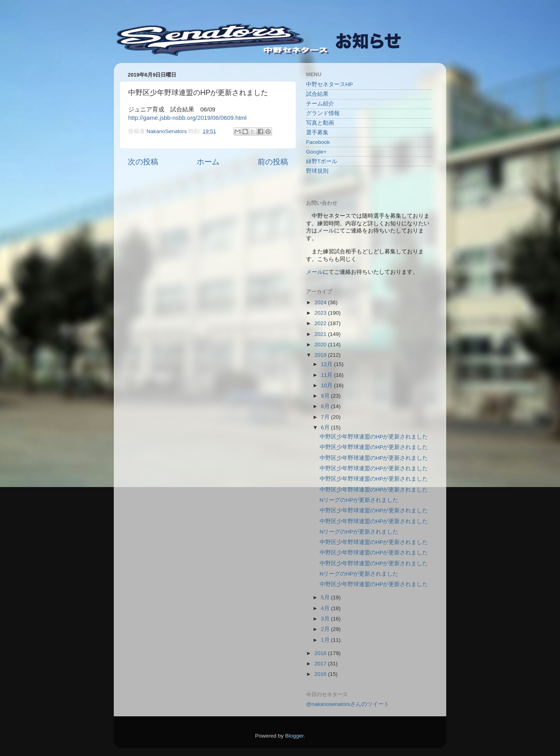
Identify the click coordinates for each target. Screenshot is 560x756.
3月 (326, 619)
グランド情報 (323, 113)
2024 (321, 302)
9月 (326, 396)
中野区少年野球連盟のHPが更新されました (374, 437)
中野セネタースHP (329, 84)
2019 (321, 355)
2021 (321, 334)
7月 (326, 417)
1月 (326, 640)
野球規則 (317, 171)
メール (314, 272)
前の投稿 (273, 162)
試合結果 (317, 94)
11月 (327, 375)
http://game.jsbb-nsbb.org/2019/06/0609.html (187, 118)
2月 (326, 629)
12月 (327, 364)
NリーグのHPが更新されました (359, 500)
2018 (321, 653)
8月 (326, 406)
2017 (321, 664)
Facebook (318, 142)
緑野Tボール (322, 161)
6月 (326, 428)
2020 (321, 345)
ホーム (208, 162)
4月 (326, 608)
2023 (321, 313)
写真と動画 (320, 123)
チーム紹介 (320, 104)
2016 (321, 674)
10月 (327, 385)
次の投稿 (143, 162)
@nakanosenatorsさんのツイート (348, 704)
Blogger (294, 736)
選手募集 (317, 132)
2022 (321, 323)
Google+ (316, 152)
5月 (326, 597)
